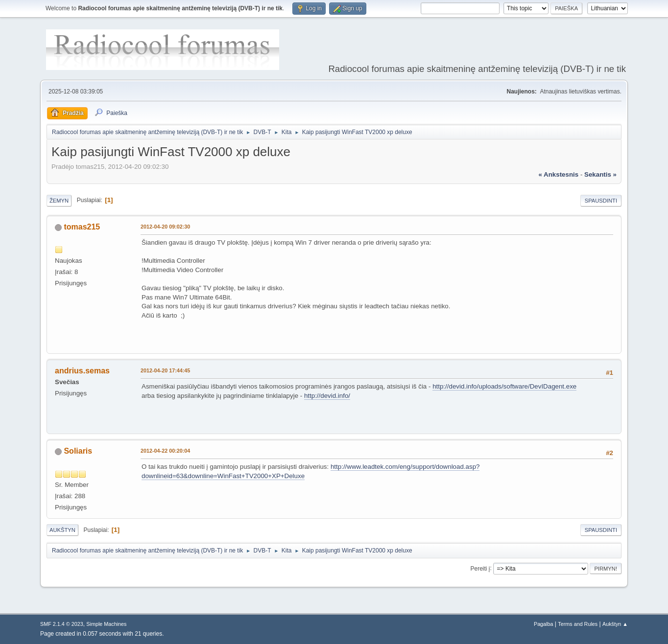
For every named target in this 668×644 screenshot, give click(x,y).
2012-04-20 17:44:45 (165, 370)
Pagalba (544, 624)
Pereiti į (480, 568)
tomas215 (82, 227)
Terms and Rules (578, 624)
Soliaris (78, 451)
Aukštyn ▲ (615, 624)
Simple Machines (106, 624)
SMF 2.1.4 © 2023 (62, 624)
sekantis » (600, 174)
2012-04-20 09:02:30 (165, 227)
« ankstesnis (558, 174)
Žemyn (59, 201)
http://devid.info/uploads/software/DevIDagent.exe (504, 386)
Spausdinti (601, 201)
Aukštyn (62, 530)
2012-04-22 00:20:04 (165, 451)
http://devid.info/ (327, 396)
